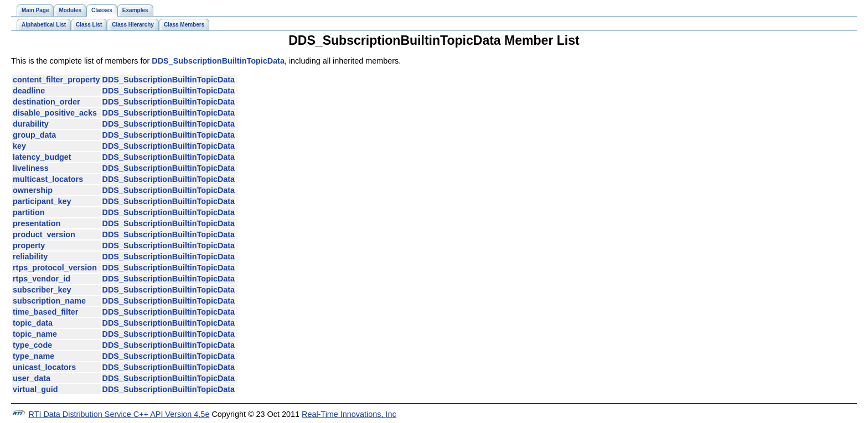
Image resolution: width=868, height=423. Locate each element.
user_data (32, 378)
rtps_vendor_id (42, 279)
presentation (37, 223)
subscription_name (49, 301)
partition (29, 212)
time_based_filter (45, 312)
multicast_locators (48, 179)
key (19, 146)
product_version (44, 234)
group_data (34, 135)
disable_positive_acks (55, 113)
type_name (33, 356)
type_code (32, 345)
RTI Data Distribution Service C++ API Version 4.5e (119, 414)
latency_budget (42, 157)
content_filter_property (56, 80)
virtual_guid (35, 389)
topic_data (33, 323)
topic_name (35, 334)
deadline (29, 91)
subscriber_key (42, 290)
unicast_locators (44, 367)
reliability (30, 257)
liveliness (31, 168)
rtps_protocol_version (55, 268)
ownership (33, 190)
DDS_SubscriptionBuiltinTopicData (218, 61)
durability (31, 124)
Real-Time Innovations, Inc (349, 414)
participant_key (42, 201)
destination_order (46, 102)
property (29, 246)
